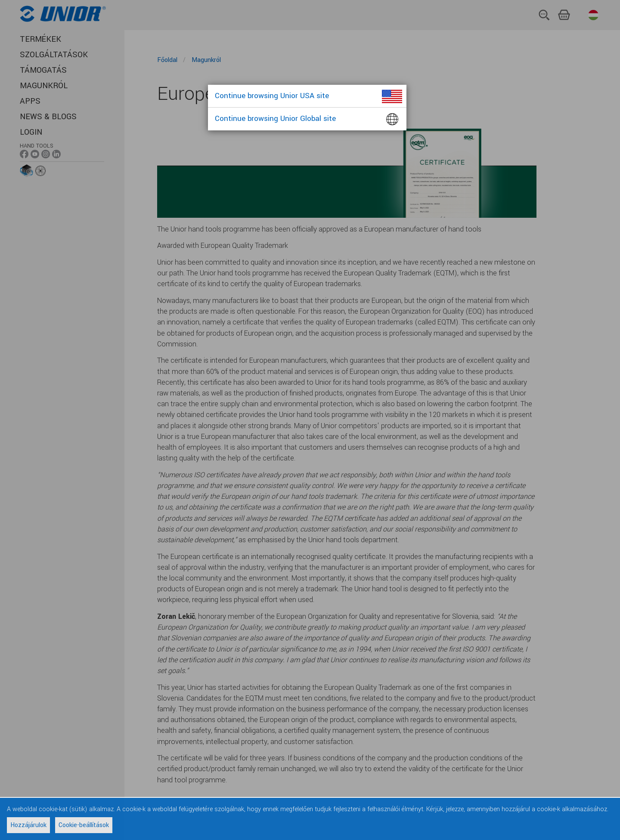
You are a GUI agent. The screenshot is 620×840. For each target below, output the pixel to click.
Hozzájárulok (28, 825)
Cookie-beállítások (84, 825)
